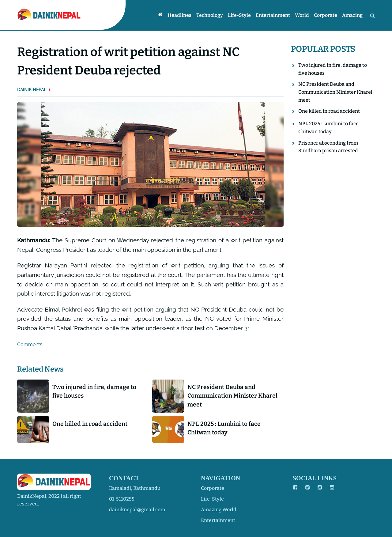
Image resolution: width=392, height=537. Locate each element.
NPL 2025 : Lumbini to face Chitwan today (224, 428)
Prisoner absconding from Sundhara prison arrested (328, 147)
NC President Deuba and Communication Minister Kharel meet (232, 396)
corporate (213, 488)
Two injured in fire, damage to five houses (94, 391)
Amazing (352, 15)
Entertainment (273, 15)
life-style (212, 499)
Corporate (326, 15)
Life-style (239, 15)
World (302, 15)
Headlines (179, 15)
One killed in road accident (90, 424)
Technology (210, 15)
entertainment (218, 520)
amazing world (219, 510)
